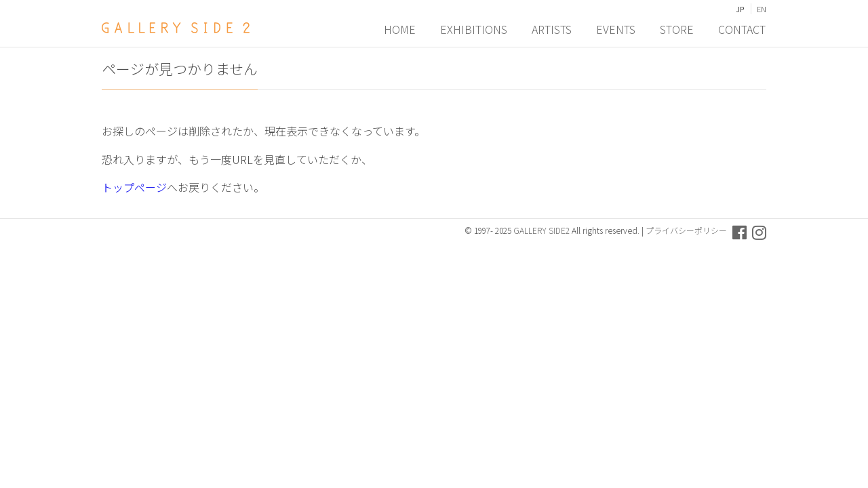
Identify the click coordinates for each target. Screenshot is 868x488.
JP (740, 9)
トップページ (134, 187)
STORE (677, 28)
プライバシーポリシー (686, 230)
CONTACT (743, 28)
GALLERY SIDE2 (541, 230)
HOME (400, 28)
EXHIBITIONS (474, 28)
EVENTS (616, 28)
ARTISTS (552, 28)
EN (762, 9)
